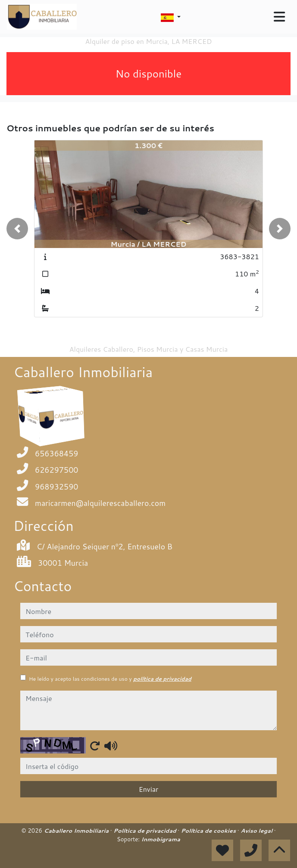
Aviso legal (257, 831)
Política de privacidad (145, 831)
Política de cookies (209, 831)
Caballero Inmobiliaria (77, 831)
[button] (17, 229)
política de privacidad (162, 679)
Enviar (149, 789)
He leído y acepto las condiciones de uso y (110, 679)
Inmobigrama (161, 839)
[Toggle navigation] (279, 17)
